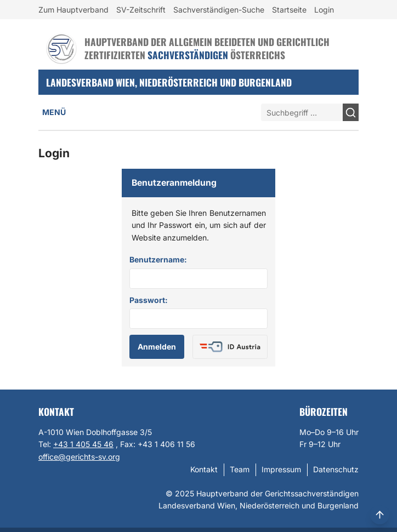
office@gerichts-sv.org (79, 457)
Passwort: (149, 300)
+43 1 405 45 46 (83, 444)
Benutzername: (158, 259)
